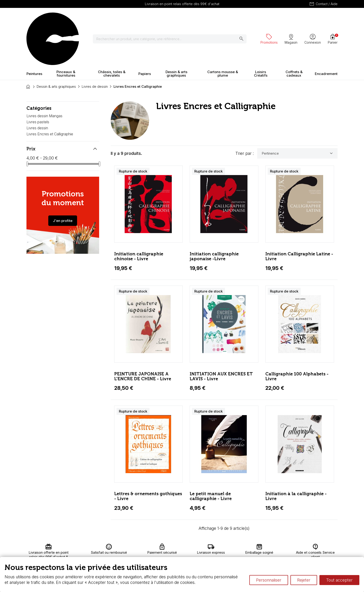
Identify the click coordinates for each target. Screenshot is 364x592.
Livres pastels (38, 81)
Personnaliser (269, 580)
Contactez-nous (317, 547)
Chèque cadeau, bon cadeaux (171, 552)
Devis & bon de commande (169, 556)
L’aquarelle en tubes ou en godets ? (237, 547)
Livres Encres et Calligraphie (50, 93)
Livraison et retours (118, 547)
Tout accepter (339, 580)
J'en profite (63, 180)
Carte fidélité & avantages (167, 547)
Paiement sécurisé (118, 556)
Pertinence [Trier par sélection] (298, 113)
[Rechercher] (173, 19)
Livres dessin (37, 87)
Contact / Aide (323, 4)
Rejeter (304, 580)
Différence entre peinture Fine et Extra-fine (242, 556)
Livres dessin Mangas (44, 75)
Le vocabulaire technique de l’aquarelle (239, 552)
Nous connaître (115, 552)
